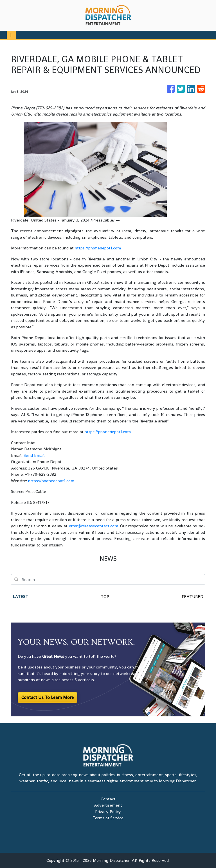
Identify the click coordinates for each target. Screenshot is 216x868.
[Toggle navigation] (11, 35)
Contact (108, 799)
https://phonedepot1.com (98, 248)
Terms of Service (108, 818)
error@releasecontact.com (94, 526)
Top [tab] (105, 596)
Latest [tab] (20, 596)
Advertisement (108, 805)
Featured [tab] (193, 596)
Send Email (34, 455)
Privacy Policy (108, 811)
